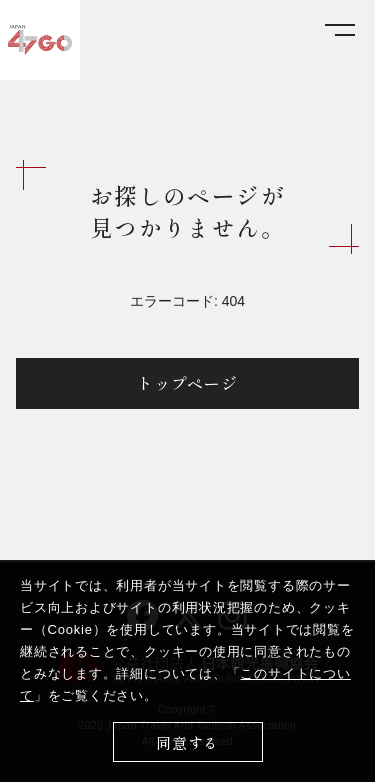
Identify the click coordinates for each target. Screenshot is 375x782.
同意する (187, 742)
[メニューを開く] (340, 30)
